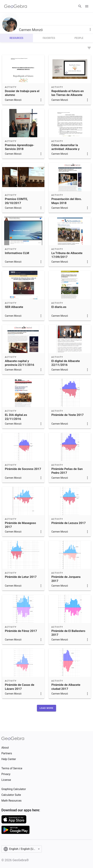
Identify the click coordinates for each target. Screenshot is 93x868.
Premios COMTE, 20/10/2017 (16, 201)
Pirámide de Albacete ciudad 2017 (66, 687)
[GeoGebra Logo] (16, 6)
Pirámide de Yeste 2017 (67, 415)
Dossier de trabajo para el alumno (22, 93)
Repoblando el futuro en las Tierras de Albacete (68, 93)
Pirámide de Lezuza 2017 (69, 523)
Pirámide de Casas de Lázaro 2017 (20, 687)
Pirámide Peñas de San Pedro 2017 (67, 471)
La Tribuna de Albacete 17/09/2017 (67, 255)
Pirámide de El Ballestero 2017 (68, 633)
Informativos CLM (17, 253)
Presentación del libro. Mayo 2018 (67, 201)
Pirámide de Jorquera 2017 (66, 579)
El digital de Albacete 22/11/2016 (66, 363)
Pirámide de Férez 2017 (21, 631)
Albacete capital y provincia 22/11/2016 (20, 363)
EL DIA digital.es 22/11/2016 (16, 417)
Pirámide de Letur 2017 (21, 577)
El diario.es (59, 307)
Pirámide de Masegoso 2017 (20, 525)
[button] (47, 708)
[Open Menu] (87, 6)
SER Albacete (14, 307)
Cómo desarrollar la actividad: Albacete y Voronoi (65, 149)
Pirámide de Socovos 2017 (23, 469)
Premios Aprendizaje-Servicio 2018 (20, 147)
